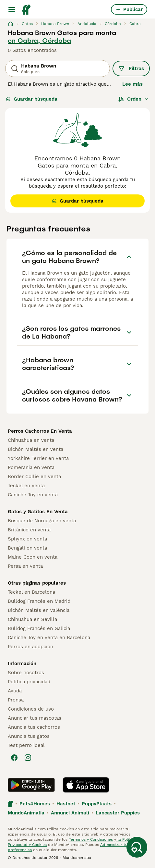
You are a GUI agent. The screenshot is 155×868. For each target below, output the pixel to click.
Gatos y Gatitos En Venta (38, 512)
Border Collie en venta (34, 477)
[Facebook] (14, 758)
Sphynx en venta (27, 539)
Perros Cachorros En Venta (40, 431)
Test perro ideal (26, 745)
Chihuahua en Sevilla (32, 619)
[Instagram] (28, 758)
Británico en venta (29, 530)
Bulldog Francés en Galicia (39, 628)
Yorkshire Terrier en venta (38, 458)
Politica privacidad (29, 682)
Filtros (131, 68)
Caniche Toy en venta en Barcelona (49, 638)
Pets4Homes (35, 804)
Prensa (16, 700)
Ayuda (15, 691)
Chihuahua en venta (31, 440)
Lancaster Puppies (118, 813)
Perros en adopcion (30, 647)
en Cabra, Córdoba (39, 41)
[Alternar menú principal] (12, 9)
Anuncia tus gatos (29, 736)
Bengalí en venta (27, 548)
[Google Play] (31, 785)
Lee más (132, 84)
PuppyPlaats (97, 804)
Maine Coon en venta (33, 557)
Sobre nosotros (26, 673)
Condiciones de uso (31, 709)
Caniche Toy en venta (33, 495)
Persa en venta (25, 566)
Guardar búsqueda (32, 99)
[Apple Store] (86, 785)
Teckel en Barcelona (31, 592)
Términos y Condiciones (91, 839)
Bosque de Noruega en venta (42, 521)
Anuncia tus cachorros (34, 727)
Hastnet (66, 804)
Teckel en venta (26, 486)
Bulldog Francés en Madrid (39, 601)
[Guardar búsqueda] (137, 847)
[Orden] (134, 99)
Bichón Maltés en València (39, 610)
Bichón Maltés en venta (36, 449)
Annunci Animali (70, 813)
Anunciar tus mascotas (35, 718)
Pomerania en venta (31, 467)
